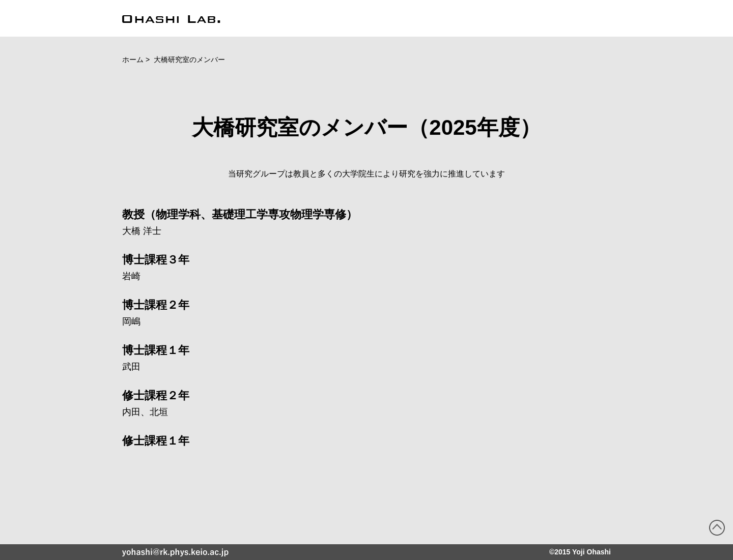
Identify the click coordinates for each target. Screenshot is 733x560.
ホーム (133, 60)
